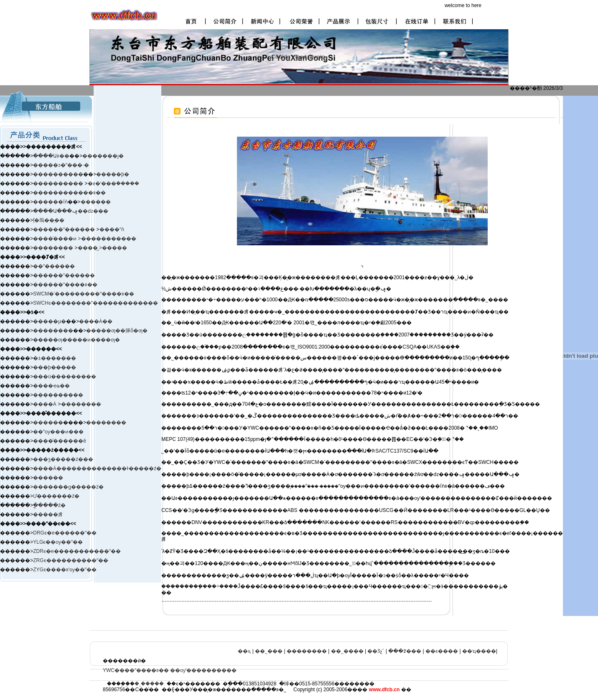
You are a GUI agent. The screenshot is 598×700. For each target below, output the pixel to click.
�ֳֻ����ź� (49, 505)
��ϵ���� (442, 651)
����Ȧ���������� (70, 468)
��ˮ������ (54, 266)
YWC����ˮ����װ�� (136, 670)
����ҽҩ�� (51, 386)
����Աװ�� (51, 156)
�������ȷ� (103, 156)
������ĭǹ (50, 202)
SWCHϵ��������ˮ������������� (95, 303)
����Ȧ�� (96, 321)
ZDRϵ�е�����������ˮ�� (77, 551)
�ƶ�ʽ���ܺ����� (113, 183)
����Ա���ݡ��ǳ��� (71, 211)
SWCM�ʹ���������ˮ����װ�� (84, 294)
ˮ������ (79, 229)
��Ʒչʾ (376, 651)
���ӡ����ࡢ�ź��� (63, 459)
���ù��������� (65, 377)
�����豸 (48, 514)
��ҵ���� (479, 651)
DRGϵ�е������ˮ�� (65, 533)
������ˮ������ (64, 275)
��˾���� (347, 651)
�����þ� (113, 174)
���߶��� (405, 651)
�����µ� (50, 321)
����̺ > (90, 248)
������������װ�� (69, 193)
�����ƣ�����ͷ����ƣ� (76, 340)
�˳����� (149, 684)
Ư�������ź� (56, 496)
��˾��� (269, 651)
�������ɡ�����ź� (68, 487)
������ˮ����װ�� (65, 285)
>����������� (107, 239)
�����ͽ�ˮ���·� (61, 165)
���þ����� (55, 367)
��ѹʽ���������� (203, 670)
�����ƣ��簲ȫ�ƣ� (117, 331)
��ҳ (244, 651)
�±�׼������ (55, 358)
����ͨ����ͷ (55, 239)
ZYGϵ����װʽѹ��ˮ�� (65, 570)
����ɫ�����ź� (134, 468)
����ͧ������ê (60, 441)
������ (96, 202)
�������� (54, 248)
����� (115, 248)
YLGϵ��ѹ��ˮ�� (58, 542)
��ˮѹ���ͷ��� (58, 432)
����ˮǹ (112, 229)
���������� (58, 174)
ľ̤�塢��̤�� (49, 220)
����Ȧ (45, 404)
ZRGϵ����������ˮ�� (70, 560)
